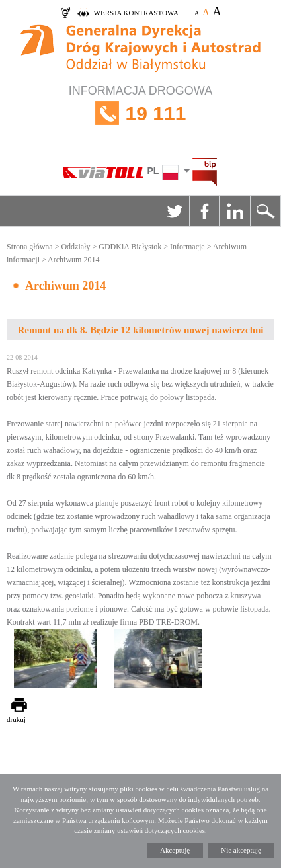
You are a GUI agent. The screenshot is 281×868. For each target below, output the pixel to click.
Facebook (204, 211)
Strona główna (30, 247)
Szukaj (265, 211)
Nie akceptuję (241, 850)
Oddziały (75, 247)
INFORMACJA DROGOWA (140, 113)
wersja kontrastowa (136, 13)
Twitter (174, 211)
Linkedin (235, 211)
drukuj (16, 719)
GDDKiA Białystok (130, 247)
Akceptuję (175, 850)
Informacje (187, 247)
